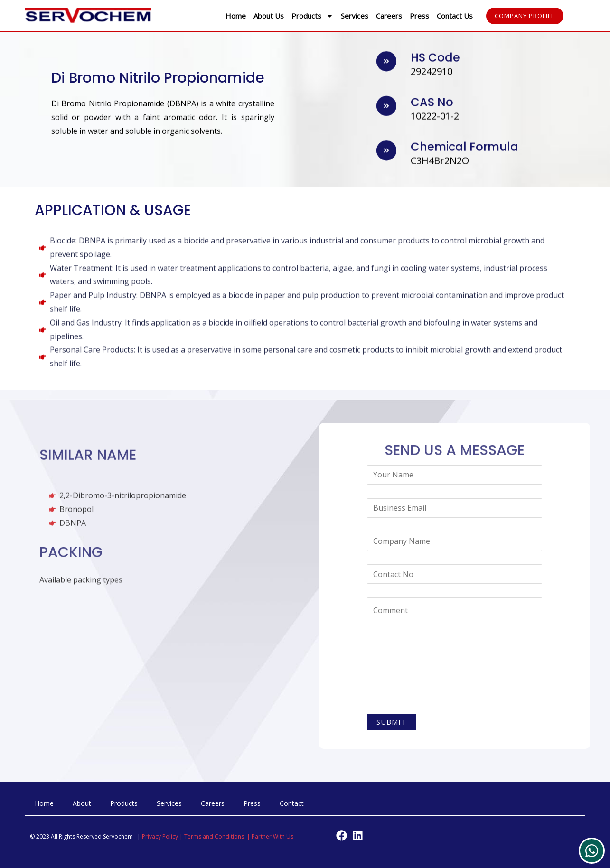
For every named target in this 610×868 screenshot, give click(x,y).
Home (236, 16)
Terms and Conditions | (218, 837)
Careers (389, 16)
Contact (292, 804)
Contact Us (455, 16)
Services (355, 16)
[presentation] (439, 681)
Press (419, 16)
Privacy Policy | (163, 837)
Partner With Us (272, 837)
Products (312, 16)
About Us (269, 16)
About (82, 804)
